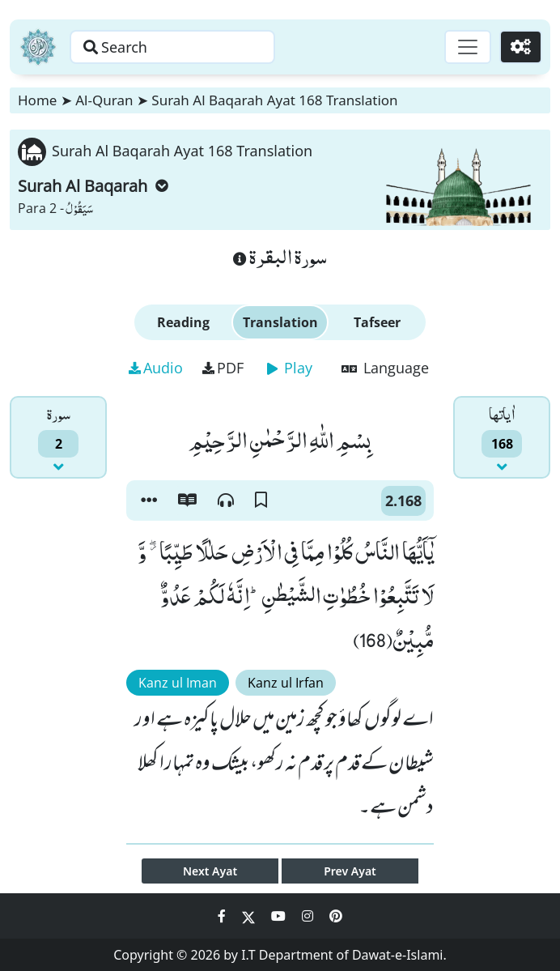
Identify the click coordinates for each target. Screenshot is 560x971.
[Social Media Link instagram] (309, 916)
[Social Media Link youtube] (280, 916)
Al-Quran (104, 100)
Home (37, 100)
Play (290, 368)
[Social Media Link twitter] (250, 916)
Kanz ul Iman (178, 683)
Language (385, 368)
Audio (156, 368)
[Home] (38, 47)
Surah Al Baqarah (93, 186)
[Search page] (172, 47)
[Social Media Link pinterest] (336, 916)
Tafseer (377, 322)
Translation (280, 322)
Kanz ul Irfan (286, 683)
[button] (149, 500)
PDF (223, 368)
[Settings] (521, 47)
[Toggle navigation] (468, 47)
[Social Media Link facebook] (223, 916)
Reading (183, 322)
